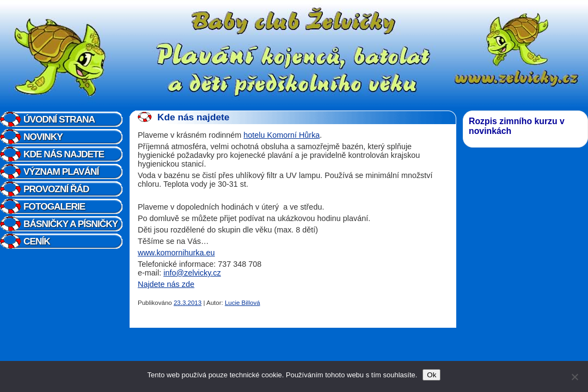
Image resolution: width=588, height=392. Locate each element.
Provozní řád (56, 189)
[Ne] (574, 377)
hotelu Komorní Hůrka (281, 135)
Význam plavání (61, 171)
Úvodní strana (59, 119)
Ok (431, 375)
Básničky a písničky (71, 224)
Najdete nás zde (166, 284)
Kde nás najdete (64, 154)
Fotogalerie (54, 206)
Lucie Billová (243, 303)
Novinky (43, 137)
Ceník (37, 241)
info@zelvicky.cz (192, 273)
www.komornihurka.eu (176, 253)
